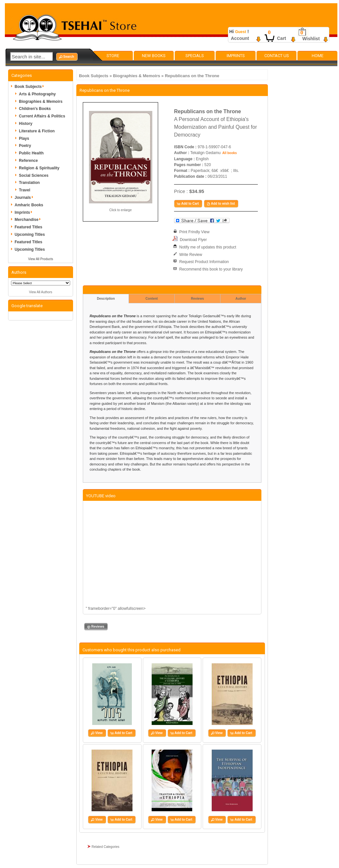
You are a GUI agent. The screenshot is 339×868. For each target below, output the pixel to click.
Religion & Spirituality (39, 168)
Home (318, 56)
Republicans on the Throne (192, 76)
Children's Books (35, 109)
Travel (25, 190)
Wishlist (311, 39)
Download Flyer (193, 240)
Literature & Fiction (37, 131)
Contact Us (277, 56)
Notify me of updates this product (208, 247)
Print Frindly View (194, 232)
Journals (25, 198)
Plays (24, 139)
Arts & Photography (37, 94)
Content (152, 299)
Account (240, 38)
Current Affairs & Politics (42, 116)
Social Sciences (34, 175)
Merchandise (29, 220)
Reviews (197, 299)
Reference (28, 161)
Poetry (25, 146)
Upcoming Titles (30, 235)
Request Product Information (204, 262)
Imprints (236, 56)
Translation (29, 183)
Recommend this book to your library (211, 269)
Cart (282, 38)
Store (113, 56)
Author (241, 299)
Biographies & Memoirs (137, 76)
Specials (195, 56)
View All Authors (41, 292)
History (25, 124)
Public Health (31, 153)
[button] (67, 57)
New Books (154, 56)
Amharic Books (29, 205)
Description (106, 299)
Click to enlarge (121, 210)
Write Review (191, 255)
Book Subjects (94, 76)
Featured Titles (28, 227)
